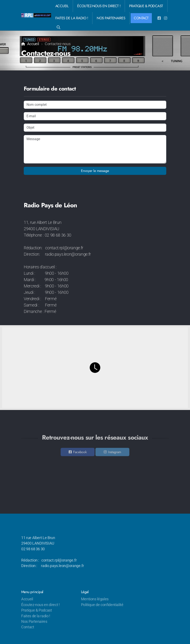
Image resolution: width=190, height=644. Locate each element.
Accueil (33, 44)
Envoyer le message (95, 171)
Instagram (115, 453)
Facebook (80, 453)
